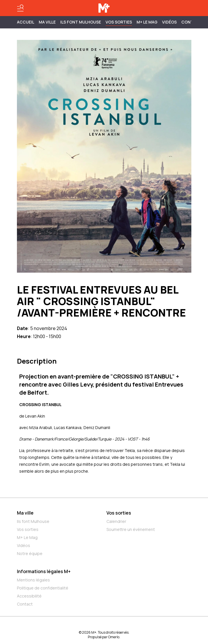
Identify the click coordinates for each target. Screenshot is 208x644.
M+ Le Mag (147, 22)
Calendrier (116, 521)
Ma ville (25, 513)
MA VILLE (47, 22)
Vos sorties (119, 22)
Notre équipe (30, 553)
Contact (25, 604)
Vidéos (169, 22)
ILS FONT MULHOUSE (81, 22)
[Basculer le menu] (20, 8)
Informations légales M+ (44, 571)
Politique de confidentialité (43, 588)
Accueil (26, 22)
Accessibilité (29, 596)
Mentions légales (33, 580)
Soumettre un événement (131, 529)
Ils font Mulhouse (33, 521)
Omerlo (114, 637)
